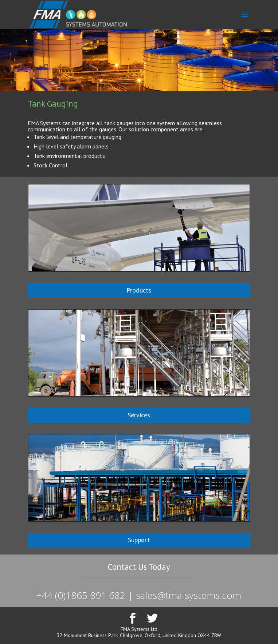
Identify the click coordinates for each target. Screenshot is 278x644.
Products (139, 290)
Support (139, 540)
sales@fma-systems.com (189, 595)
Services (139, 415)
